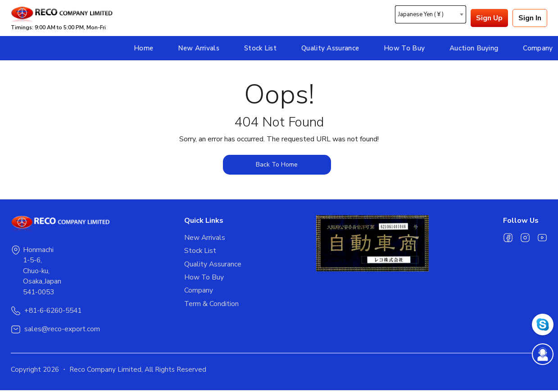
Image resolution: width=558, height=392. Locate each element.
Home (79, 48)
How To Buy (340, 48)
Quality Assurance (266, 48)
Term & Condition (212, 306)
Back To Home (277, 164)
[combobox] (431, 14)
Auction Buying (409, 48)
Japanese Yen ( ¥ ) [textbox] (421, 15)
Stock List (196, 48)
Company (474, 48)
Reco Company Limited (105, 371)
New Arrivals (135, 48)
